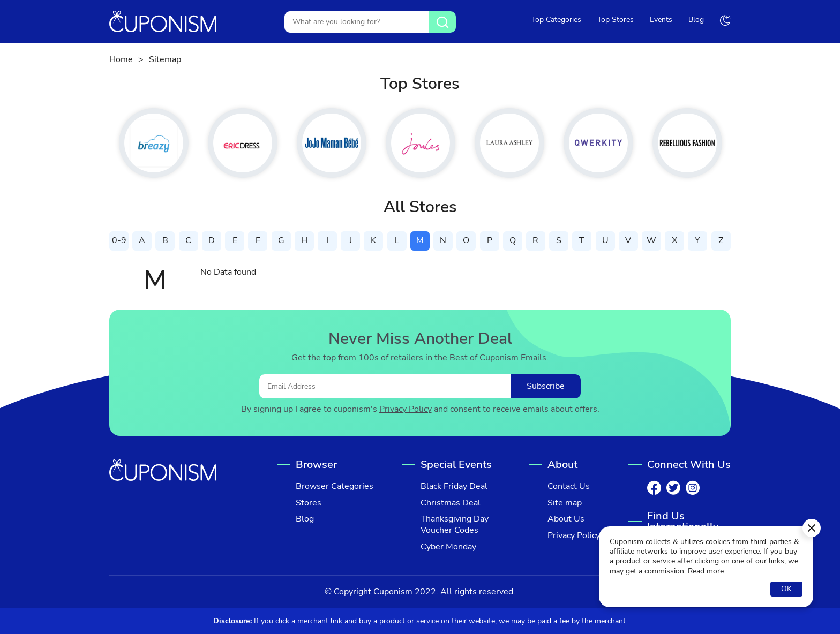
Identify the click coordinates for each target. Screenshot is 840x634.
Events (661, 20)
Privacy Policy (406, 409)
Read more (706, 571)
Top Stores (616, 20)
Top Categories (556, 20)
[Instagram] (693, 488)
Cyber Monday (448, 547)
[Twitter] (673, 488)
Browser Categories (335, 486)
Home (121, 60)
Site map (565, 503)
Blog (696, 20)
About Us (566, 519)
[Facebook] (654, 488)
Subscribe (546, 386)
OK (786, 589)
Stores (309, 503)
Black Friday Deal (454, 486)
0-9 (119, 240)
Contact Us (569, 486)
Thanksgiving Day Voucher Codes (455, 525)
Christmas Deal (451, 503)
